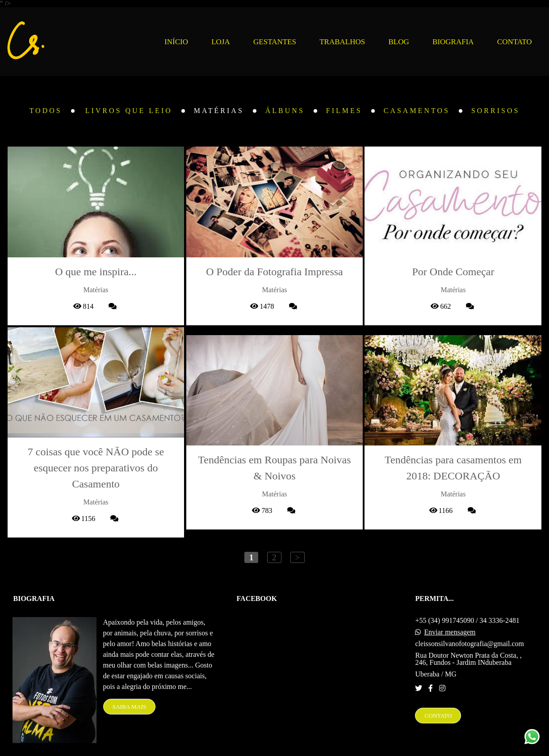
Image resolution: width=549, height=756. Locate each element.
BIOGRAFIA (453, 42)
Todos (46, 111)
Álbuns (285, 111)
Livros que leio (129, 111)
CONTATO (515, 42)
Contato (438, 697)
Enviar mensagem (450, 614)
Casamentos (417, 111)
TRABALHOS (342, 42)
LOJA (221, 42)
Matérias (219, 111)
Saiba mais (130, 688)
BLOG (398, 42)
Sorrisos (495, 111)
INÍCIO (176, 42)
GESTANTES (275, 42)
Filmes (344, 111)
